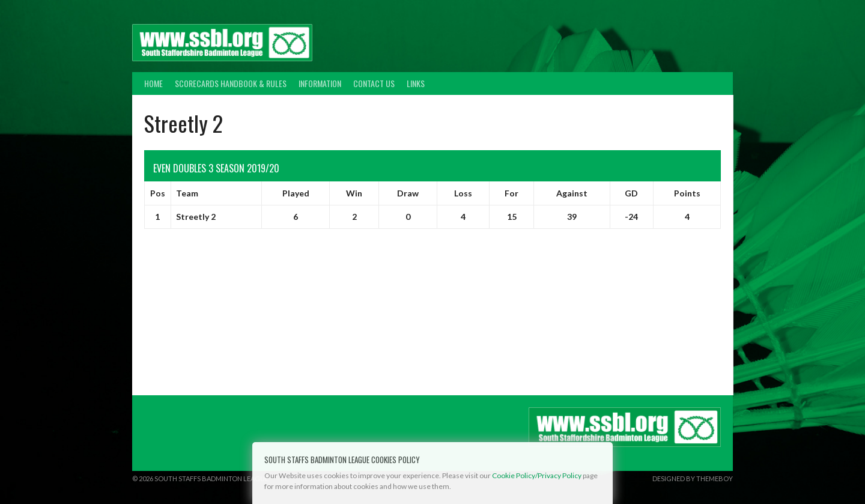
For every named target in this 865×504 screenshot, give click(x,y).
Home (153, 83)
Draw (408, 193)
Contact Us (374, 83)
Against (572, 193)
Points (687, 193)
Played (296, 193)
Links (416, 83)
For (511, 193)
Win (354, 193)
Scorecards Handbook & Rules (231, 83)
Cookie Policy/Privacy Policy (537, 475)
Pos (158, 193)
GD (631, 193)
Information (320, 83)
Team (187, 193)
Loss (463, 193)
